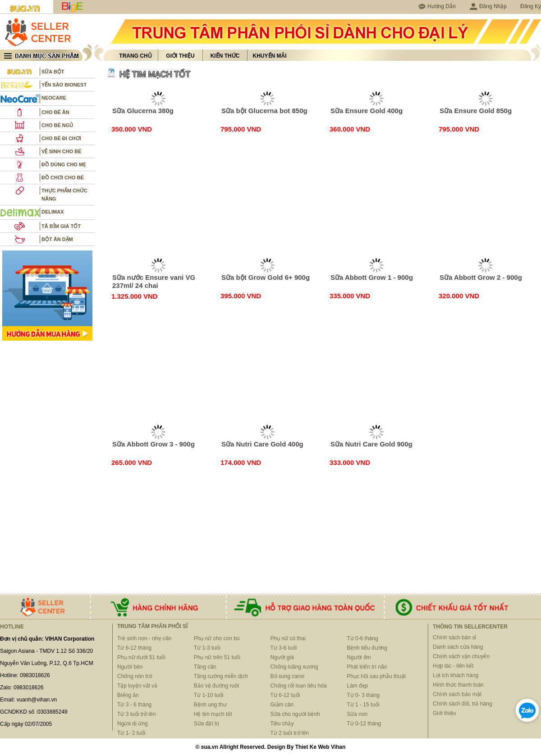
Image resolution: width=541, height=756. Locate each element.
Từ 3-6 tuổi (284, 648)
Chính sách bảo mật (457, 694)
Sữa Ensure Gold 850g (476, 111)
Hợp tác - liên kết (453, 666)
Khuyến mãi (270, 56)
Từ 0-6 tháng (362, 638)
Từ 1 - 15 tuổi (363, 705)
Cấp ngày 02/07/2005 (26, 724)
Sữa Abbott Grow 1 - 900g (372, 277)
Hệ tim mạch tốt (213, 714)
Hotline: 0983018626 (25, 675)
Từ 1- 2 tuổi (131, 733)
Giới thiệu (180, 56)
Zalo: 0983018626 (22, 688)
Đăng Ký (531, 6)
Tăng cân (205, 667)
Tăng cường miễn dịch (221, 676)
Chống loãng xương (294, 667)
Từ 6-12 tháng (134, 648)
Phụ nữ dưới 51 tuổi (141, 657)
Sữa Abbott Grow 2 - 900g (481, 277)
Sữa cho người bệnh (295, 714)
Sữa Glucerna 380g (143, 111)
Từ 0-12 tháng (364, 724)
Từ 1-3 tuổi (207, 648)
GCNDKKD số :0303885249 (34, 712)
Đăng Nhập (488, 6)
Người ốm (359, 657)
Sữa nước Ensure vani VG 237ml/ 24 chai (154, 281)
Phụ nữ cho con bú (217, 638)
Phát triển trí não (367, 667)
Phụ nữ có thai (288, 638)
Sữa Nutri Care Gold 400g (262, 444)
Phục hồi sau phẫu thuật (376, 676)
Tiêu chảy (282, 724)
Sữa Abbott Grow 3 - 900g (154, 444)
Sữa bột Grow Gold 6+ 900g (266, 277)
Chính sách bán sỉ (454, 638)
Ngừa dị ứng (133, 724)
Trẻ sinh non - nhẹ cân (144, 638)
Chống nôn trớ (135, 676)
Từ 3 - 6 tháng (134, 705)
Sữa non (357, 714)
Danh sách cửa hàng (458, 647)
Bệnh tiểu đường (367, 648)
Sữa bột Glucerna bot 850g (264, 111)
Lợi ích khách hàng (456, 675)
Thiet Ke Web (312, 747)
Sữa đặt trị (207, 724)
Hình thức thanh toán (458, 685)
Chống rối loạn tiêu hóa (299, 686)
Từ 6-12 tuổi (285, 695)
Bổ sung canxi (288, 676)
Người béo (130, 667)
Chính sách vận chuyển (461, 656)
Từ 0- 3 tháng (363, 695)
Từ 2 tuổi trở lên (290, 733)
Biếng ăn (128, 695)
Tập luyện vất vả (137, 686)
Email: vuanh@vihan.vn (28, 700)
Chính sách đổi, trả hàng (462, 704)
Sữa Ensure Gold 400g (367, 111)
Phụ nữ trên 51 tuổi (217, 657)
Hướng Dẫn (442, 6)
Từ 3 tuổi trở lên (136, 714)
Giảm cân (282, 705)
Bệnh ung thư (210, 705)
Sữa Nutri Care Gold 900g (371, 444)
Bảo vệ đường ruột (217, 686)
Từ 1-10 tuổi (209, 695)
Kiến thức (225, 56)
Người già (282, 657)
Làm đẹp (357, 686)
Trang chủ (135, 56)
